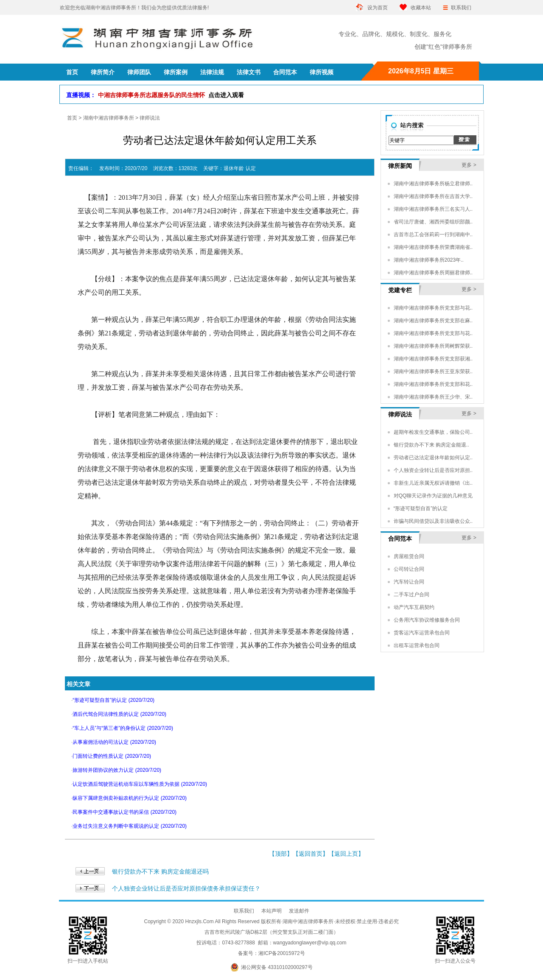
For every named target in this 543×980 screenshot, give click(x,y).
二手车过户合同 (411, 595)
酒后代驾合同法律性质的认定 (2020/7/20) (119, 714)
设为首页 (378, 8)
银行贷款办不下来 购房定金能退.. (431, 445)
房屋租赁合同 (409, 556)
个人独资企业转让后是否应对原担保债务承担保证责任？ (186, 888)
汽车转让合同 (409, 582)
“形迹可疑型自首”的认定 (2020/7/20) (113, 700)
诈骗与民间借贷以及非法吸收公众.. (433, 521)
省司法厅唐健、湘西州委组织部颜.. (433, 222)
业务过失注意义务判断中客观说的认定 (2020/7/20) (130, 826)
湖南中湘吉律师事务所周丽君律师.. (433, 273)
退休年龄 (234, 168)
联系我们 (461, 8)
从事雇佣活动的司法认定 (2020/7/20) (114, 742)
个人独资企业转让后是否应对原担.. (433, 470)
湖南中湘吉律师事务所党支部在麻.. (433, 321)
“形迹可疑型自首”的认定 (421, 508)
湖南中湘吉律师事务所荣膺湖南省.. (433, 247)
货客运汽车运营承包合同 (422, 633)
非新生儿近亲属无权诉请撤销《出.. (433, 483)
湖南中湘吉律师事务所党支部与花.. (433, 308)
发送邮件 (299, 911)
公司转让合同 (409, 569)
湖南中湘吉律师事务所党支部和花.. (433, 384)
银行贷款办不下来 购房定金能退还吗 (160, 871)
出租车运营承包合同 (417, 645)
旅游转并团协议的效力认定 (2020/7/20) (117, 770)
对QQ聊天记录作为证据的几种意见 (433, 496)
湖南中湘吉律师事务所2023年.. (429, 260)
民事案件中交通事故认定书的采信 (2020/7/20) (125, 812)
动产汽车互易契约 (414, 607)
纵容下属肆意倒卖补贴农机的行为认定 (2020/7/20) (130, 798)
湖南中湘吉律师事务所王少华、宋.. (433, 397)
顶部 (281, 854)
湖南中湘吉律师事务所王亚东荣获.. (433, 371)
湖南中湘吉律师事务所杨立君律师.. (433, 184)
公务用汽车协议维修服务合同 (427, 620)
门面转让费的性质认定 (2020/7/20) (112, 756)
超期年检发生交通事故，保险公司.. (433, 432)
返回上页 (346, 854)
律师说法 (150, 118)
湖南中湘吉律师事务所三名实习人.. (433, 209)
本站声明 (271, 911)
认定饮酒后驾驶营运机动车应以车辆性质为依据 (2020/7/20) (140, 784)
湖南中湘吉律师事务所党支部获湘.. (433, 359)
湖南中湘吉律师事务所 (109, 118)
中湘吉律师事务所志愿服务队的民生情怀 (171, 95)
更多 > (469, 165)
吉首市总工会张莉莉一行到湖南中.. (433, 235)
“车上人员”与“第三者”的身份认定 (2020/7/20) (123, 728)
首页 (72, 118)
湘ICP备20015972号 (281, 953)
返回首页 (311, 854)
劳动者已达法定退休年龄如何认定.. (433, 458)
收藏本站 (421, 8)
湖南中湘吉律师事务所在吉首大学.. (433, 196)
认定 (251, 168)
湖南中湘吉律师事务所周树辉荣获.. (433, 346)
